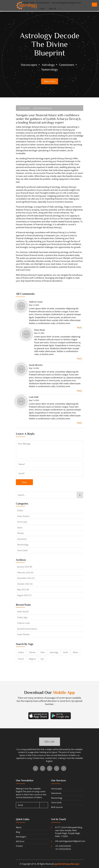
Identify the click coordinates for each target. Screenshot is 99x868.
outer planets (23, 634)
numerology (23, 545)
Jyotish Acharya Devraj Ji (42, 108)
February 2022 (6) (25, 572)
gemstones (56, 793)
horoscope (22, 522)
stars (43, 652)
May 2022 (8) (23, 589)
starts (20, 528)
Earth (66, 652)
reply (24, 482)
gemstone (22, 539)
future (21, 659)
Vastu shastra (23, 516)
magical (32, 659)
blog (18, 832)
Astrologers (21, 837)
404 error (20, 841)
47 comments (23, 108)
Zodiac (20, 510)
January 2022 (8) (25, 567)
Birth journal (57, 807)
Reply (79, 327)
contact (19, 846)
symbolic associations (27, 629)
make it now (50, 81)
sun (42, 659)
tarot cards (22, 550)
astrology (54, 652)
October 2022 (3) (25, 584)
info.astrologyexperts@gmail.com (63, 841)
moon (76, 652)
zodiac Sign (22, 617)
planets (20, 533)
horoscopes (56, 789)
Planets (32, 652)
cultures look (23, 623)
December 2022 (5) (26, 578)
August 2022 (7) (24, 595)
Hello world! (23, 612)
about (19, 827)
